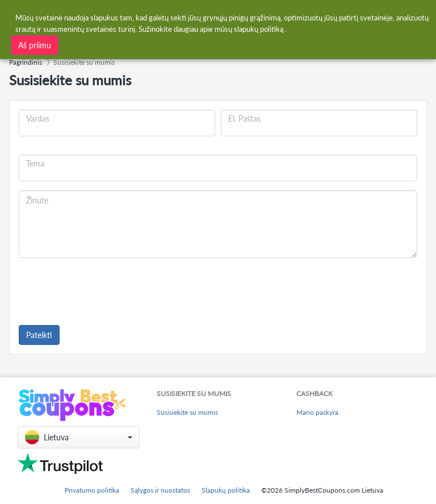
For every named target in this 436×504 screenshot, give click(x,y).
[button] (79, 437)
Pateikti (39, 335)
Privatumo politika (92, 490)
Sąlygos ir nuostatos (160, 490)
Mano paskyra (317, 412)
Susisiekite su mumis (187, 412)
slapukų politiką (259, 29)
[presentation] (105, 289)
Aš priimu (35, 45)
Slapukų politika (226, 490)
